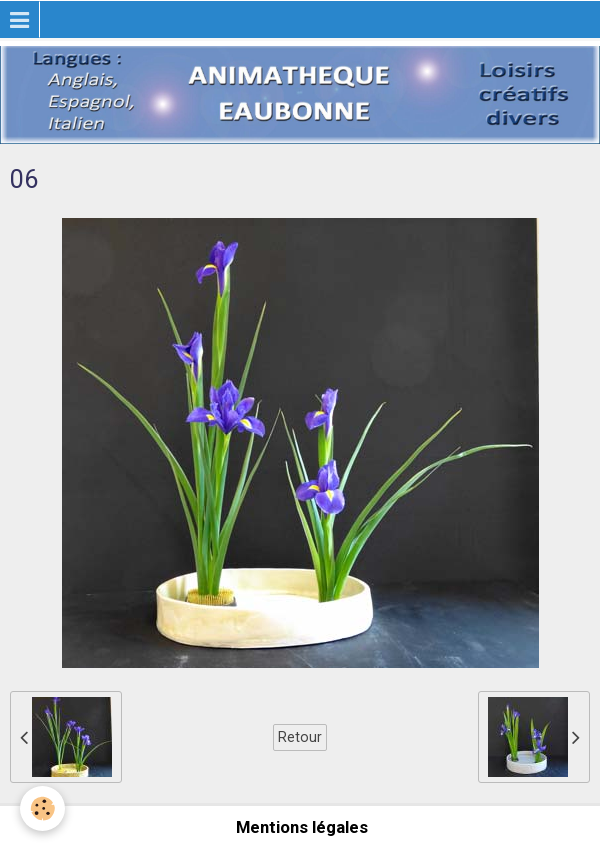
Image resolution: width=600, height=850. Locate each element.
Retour (300, 737)
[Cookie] (42, 808)
